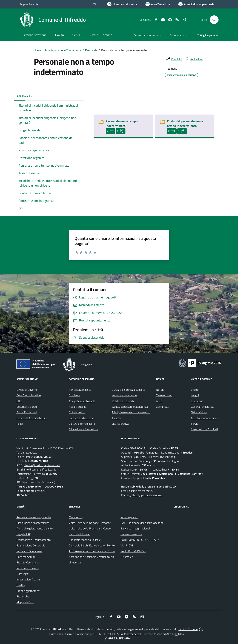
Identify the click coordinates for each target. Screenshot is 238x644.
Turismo (116, 418)
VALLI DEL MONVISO (133, 551)
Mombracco (76, 517)
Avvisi (160, 401)
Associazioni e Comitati (204, 429)
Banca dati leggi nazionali (135, 528)
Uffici (19, 401)
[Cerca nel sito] (214, 20)
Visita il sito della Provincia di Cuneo (90, 528)
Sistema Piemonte (131, 534)
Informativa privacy (28, 568)
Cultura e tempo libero (82, 424)
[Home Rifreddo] (53, 20)
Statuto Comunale (27, 562)
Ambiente (75, 395)
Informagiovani (129, 517)
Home (37, 50)
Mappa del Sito (25, 602)
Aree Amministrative (29, 395)
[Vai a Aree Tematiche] (158, 4)
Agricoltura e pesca (80, 390)
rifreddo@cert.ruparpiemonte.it (42, 465)
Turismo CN (127, 557)
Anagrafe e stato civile (82, 401)
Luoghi (195, 395)
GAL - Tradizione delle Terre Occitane (142, 523)
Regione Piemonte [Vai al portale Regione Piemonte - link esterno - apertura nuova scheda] (29, 4)
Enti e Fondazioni (27, 412)
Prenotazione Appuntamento (34, 540)
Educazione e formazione (83, 429)
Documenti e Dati (27, 407)
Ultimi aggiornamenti (29, 591)
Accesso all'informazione (147, 35)
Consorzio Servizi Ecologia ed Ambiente (92, 545)
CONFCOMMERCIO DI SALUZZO (140, 540)
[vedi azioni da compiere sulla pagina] (193, 59)
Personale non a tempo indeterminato (122, 123)
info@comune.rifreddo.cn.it (40, 469)
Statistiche (23, 596)
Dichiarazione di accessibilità (33, 523)
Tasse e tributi (164, 395)
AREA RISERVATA (117, 638)
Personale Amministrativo (32, 418)
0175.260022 (29, 452)
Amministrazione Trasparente (63, 50)
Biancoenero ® (133, 634)
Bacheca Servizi (26, 557)
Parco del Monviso (80, 534)
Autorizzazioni (77, 412)
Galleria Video (199, 412)
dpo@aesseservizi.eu (141, 491)
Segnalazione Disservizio (31, 545)
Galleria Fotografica (202, 407)
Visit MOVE (127, 545)
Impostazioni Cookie (28, 579)
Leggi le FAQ (24, 534)
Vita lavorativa (120, 424)
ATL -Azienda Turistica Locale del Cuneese (93, 551)
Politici (20, 424)
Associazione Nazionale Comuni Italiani (92, 557)
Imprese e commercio (124, 395)
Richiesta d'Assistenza (29, 551)
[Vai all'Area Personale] (196, 4)
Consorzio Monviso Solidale (85, 540)
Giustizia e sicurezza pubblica (128, 390)
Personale (91, 50)
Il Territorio (197, 401)
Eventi (195, 390)
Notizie (160, 390)
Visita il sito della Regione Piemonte (90, 523)
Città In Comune (188, 629)
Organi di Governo (27, 390)
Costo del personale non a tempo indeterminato (185, 123)
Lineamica (75, 562)
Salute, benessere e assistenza (130, 407)
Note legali (23, 574)
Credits (21, 585)
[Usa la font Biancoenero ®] (122, 4)
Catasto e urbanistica (81, 418)
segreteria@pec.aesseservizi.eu (145, 495)
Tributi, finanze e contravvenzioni (131, 412)
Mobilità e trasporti (123, 401)
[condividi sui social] (174, 59)
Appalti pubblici (78, 407)
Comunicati (163, 407)
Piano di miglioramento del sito (35, 528)
